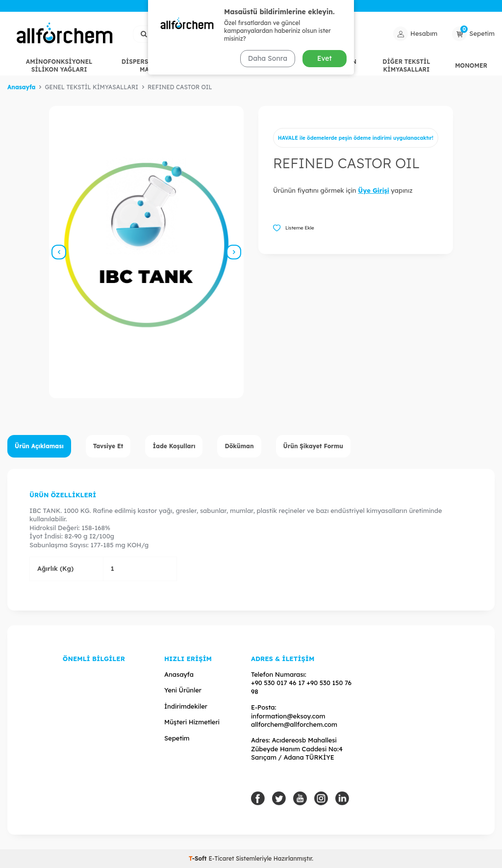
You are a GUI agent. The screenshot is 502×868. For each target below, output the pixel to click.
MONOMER (471, 65)
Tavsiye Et (108, 446)
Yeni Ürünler (183, 690)
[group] (146, 252)
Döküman (239, 446)
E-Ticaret (221, 858)
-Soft (199, 858)
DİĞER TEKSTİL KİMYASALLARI (406, 65)
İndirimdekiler (186, 706)
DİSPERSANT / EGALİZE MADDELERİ (158, 65)
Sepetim (177, 738)
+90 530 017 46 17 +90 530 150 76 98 (301, 687)
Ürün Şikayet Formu (314, 446)
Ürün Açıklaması (39, 446)
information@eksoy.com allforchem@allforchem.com (294, 720)
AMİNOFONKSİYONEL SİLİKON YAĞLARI (59, 65)
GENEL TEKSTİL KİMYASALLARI (247, 65)
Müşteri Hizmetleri (192, 722)
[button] (59, 252)
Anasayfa (21, 87)
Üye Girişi (373, 190)
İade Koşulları (174, 446)
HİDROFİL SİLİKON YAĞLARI (327, 65)
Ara (310, 33)
